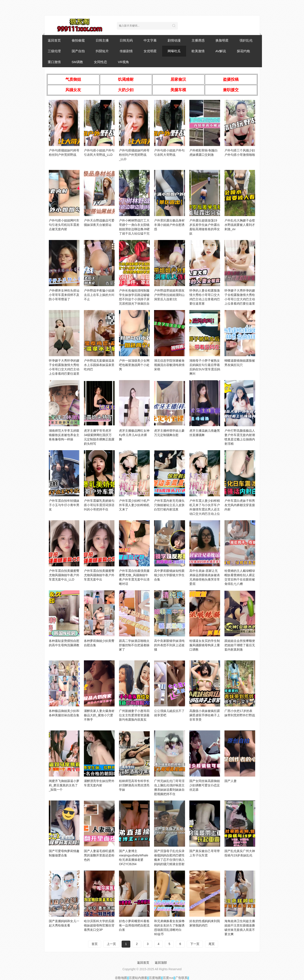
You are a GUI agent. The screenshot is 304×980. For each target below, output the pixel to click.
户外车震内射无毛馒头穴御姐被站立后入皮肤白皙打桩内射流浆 (169, 505)
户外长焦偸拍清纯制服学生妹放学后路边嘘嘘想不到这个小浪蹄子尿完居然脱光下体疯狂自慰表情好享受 (134, 299)
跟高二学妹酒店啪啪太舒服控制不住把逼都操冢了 (134, 645)
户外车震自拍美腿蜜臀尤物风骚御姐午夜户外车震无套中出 (99, 575)
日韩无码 (126, 40)
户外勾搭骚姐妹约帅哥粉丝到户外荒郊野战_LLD (134, 155)
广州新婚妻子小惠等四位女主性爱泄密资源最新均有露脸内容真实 (134, 715)
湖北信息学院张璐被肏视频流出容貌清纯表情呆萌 (169, 365)
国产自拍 (78, 51)
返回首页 (54, 40)
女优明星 (150, 51)
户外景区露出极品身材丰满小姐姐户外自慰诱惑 (169, 225)
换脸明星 (222, 40)
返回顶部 (161, 963)
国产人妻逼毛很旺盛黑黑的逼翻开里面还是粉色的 (99, 855)
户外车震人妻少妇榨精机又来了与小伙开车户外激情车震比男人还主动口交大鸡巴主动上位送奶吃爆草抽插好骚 (205, 509)
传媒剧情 (126, 51)
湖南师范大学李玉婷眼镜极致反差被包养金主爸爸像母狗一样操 (64, 435)
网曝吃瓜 (174, 51)
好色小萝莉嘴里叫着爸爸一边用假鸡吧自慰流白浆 (134, 925)
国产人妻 (231, 781)
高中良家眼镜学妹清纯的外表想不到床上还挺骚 (169, 645)
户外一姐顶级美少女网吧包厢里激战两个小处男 (134, 365)
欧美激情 (198, 51)
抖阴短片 (102, 51)
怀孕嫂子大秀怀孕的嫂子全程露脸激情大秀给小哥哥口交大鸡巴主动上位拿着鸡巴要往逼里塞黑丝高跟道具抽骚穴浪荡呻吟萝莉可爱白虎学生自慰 (240, 304)
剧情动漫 (174, 40)
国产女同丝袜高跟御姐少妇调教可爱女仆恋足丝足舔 (205, 785)
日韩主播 (102, 40)
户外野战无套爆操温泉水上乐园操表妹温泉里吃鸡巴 (99, 365)
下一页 (195, 944)
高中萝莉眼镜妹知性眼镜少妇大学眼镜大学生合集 (169, 575)
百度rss (168, 978)
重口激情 (54, 62)
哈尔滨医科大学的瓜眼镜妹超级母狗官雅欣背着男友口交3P (99, 925)
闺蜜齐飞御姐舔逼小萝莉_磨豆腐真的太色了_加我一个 (64, 785)
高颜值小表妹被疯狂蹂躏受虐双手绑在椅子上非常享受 (205, 715)
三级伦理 (54, 51)
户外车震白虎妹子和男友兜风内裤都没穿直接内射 (240, 505)
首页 (95, 944)
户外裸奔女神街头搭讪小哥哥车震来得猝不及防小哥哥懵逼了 (64, 295)
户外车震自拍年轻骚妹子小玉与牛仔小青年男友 (64, 505)
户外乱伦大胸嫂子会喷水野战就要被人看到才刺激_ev (240, 225)
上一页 (111, 944)
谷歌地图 (121, 978)
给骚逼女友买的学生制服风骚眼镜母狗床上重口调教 (205, 645)
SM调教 (77, 62)
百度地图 (155, 978)
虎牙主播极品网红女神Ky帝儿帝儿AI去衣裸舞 (134, 435)
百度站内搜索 (138, 978)
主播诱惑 (198, 40)
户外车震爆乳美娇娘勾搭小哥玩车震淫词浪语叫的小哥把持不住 (99, 505)
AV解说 (221, 51)
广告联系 (181, 978)
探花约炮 (243, 51)
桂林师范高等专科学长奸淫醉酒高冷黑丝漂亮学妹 (134, 785)
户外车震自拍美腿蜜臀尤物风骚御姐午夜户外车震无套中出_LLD (64, 575)
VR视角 (123, 62)
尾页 (212, 944)
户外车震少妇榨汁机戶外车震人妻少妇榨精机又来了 (134, 505)
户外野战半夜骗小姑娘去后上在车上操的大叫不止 (99, 295)
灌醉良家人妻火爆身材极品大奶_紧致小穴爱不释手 (99, 715)
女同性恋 (100, 62)
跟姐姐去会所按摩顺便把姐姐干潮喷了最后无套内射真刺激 (240, 645)
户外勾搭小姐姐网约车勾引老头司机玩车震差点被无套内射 (64, 225)
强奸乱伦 (246, 40)
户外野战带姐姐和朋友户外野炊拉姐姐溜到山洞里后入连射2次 (169, 295)
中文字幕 (150, 40)
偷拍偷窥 (78, 40)
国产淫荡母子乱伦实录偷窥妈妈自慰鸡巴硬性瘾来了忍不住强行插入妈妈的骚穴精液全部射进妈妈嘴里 (169, 860)
